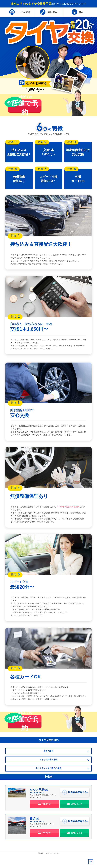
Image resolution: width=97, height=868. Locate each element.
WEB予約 (44, 818)
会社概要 (40, 866)
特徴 (20, 12)
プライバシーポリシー (53, 866)
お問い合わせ (75, 818)
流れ (48, 12)
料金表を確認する (75, 807)
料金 (77, 12)
